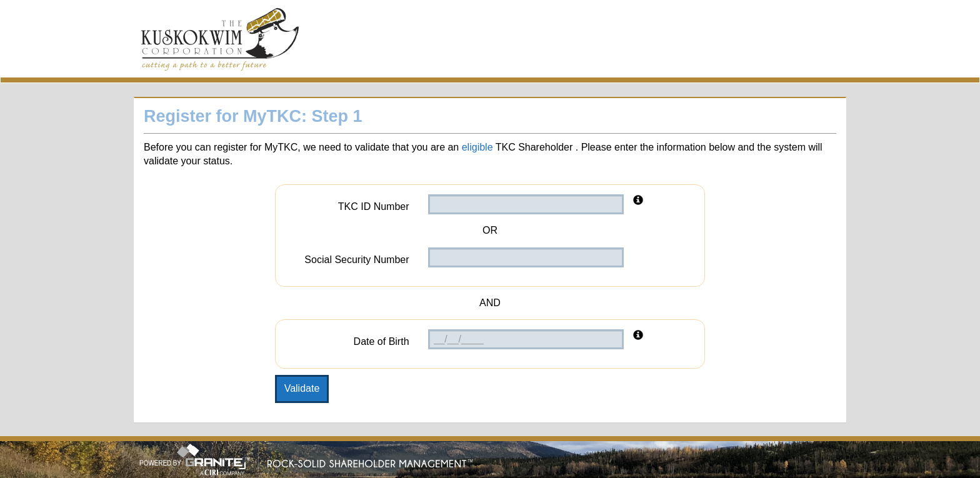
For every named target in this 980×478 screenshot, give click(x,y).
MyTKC (220, 42)
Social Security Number (357, 260)
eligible (477, 147)
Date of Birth (382, 341)
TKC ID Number (374, 207)
